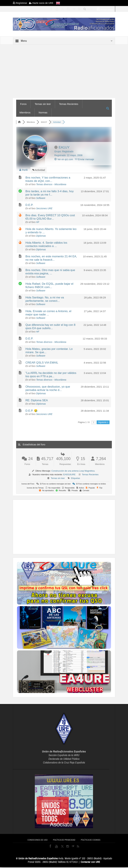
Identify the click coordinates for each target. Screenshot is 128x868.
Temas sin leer (43, 104)
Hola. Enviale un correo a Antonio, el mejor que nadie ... (48, 314)
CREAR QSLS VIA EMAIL (42, 363)
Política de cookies (91, 841)
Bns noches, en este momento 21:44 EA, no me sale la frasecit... (51, 259)
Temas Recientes (69, 104)
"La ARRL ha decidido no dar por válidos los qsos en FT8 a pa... (51, 375)
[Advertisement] (72, 527)
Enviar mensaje (84, 159)
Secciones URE (44, 209)
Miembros (25, 112)
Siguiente (103, 423)
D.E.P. (29, 206)
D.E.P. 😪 (32, 412)
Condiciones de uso (37, 841)
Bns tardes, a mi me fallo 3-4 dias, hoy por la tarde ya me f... (50, 194)
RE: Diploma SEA (37, 401)
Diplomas (41, 237)
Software (41, 199)
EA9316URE (69, 475)
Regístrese (21, 3)
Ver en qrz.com (64, 159)
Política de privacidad (64, 841)
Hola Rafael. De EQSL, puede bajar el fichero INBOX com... (49, 286)
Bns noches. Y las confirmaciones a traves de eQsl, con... (48, 180)
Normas (43, 112)
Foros (23, 104)
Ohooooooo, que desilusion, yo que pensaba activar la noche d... (48, 389)
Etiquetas (75, 479)
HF (38, 223)
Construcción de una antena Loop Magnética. (73, 472)
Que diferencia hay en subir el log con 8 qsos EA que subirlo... (50, 327)
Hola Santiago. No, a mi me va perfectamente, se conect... (45, 300)
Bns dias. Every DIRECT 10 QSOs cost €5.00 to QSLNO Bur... (50, 218)
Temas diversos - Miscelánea (51, 185)
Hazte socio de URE (41, 3)
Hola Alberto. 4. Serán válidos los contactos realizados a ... (46, 245)
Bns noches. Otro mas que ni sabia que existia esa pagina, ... (50, 273)
